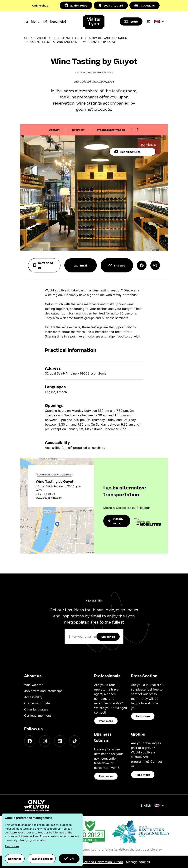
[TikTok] (75, 741)
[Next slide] (137, 129)
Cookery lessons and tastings (54, 42)
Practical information (111, 130)
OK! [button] (69, 859)
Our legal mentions (38, 715)
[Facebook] (30, 741)
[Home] (94, 22)
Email (80, 265)
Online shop (40, 5)
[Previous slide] (132, 129)
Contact (54, 130)
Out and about (35, 38)
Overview (78, 130)
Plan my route (116, 521)
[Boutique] (131, 21)
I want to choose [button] (42, 859)
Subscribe (108, 637)
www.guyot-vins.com (49, 498)
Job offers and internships (43, 691)
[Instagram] (45, 741)
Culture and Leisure (68, 38)
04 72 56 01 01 (43, 265)
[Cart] (148, 21)
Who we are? (34, 685)
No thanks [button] (15, 859)
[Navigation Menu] (32, 21)
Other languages (36, 709)
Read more (106, 721)
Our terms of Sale (37, 703)
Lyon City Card (111, 5)
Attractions (145, 5)
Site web (117, 265)
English (152, 805)
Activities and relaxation (108, 38)
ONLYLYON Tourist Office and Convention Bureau (87, 862)
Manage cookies (138, 862)
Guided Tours (76, 5)
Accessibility (33, 697)
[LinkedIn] (60, 741)
